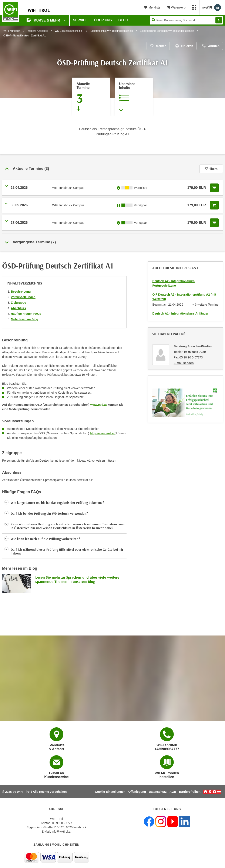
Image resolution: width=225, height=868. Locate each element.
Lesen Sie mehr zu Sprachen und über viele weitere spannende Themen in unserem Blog (77, 579)
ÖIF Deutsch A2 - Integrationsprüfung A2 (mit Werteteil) (184, 297)
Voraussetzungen (23, 297)
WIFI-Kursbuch (12, 31)
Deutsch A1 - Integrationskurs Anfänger (180, 313)
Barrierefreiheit (190, 792)
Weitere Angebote (38, 31)
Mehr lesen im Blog (24, 319)
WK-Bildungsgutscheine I (69, 31)
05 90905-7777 (62, 823)
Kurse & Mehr (44, 20)
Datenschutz (158, 792)
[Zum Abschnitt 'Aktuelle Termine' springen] (91, 97)
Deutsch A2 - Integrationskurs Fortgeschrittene (173, 283)
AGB (173, 792)
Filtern (211, 169)
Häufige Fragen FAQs (26, 314)
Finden (219, 20)
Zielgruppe (19, 303)
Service (80, 20)
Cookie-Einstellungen (110, 792)
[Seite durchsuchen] (186, 20)
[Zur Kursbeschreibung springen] (134, 97)
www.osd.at (99, 405)
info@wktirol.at (61, 832)
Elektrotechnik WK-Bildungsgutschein (112, 31)
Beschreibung (21, 292)
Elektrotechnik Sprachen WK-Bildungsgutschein (167, 31)
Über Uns (103, 20)
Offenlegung (137, 792)
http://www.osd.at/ (103, 433)
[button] (64, 503)
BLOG (123, 20)
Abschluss (18, 308)
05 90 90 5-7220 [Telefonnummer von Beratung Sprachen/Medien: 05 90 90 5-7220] (195, 352)
